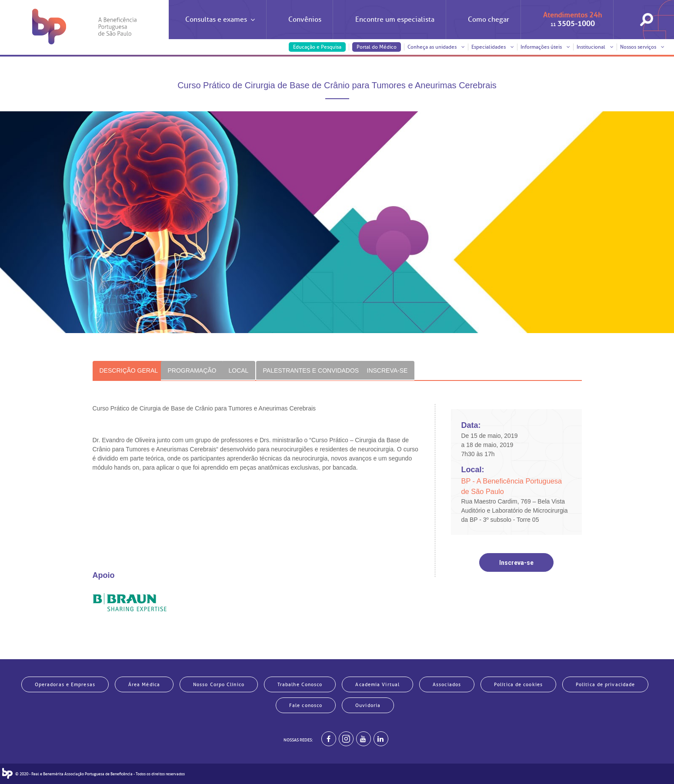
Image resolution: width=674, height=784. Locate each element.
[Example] (346, 739)
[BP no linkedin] (381, 739)
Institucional (595, 47)
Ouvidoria (368, 705)
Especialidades (493, 47)
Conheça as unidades (436, 47)
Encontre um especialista (395, 20)
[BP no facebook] (329, 739)
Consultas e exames (220, 27)
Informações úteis (545, 47)
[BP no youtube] (364, 739)
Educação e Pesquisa (317, 47)
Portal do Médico (377, 47)
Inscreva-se (516, 563)
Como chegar (489, 20)
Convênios (305, 20)
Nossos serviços (642, 47)
